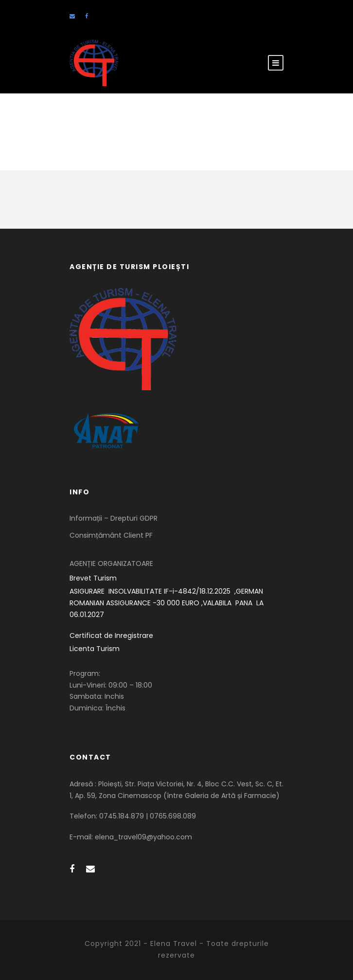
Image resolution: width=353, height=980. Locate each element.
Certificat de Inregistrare (111, 635)
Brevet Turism (93, 578)
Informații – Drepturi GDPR (114, 518)
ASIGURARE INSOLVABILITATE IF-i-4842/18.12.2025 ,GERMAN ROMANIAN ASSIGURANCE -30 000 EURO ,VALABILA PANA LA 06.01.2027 (168, 603)
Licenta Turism (95, 649)
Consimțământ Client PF (111, 535)
